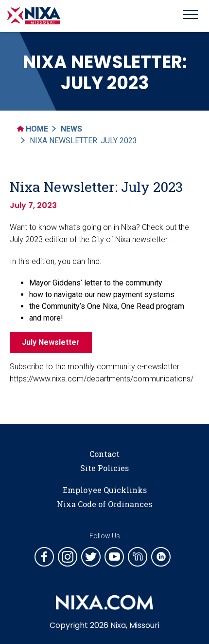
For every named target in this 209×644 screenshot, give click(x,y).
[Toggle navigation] (190, 16)
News (71, 129)
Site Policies (104, 468)
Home (33, 129)
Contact (104, 454)
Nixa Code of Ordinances (104, 504)
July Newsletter (51, 342)
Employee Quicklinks (105, 490)
